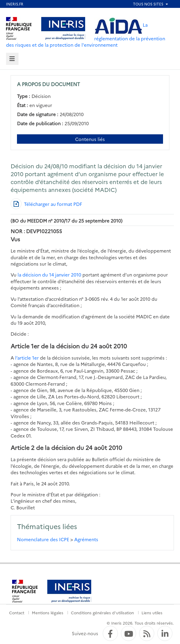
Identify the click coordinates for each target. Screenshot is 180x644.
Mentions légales (48, 612)
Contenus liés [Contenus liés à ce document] (90, 139)
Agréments (86, 539)
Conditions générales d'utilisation (102, 612)
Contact (17, 612)
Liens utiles (152, 612)
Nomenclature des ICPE (43, 539)
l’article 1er (27, 358)
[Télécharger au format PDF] (46, 204)
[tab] (12, 59)
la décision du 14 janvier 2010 (49, 275)
